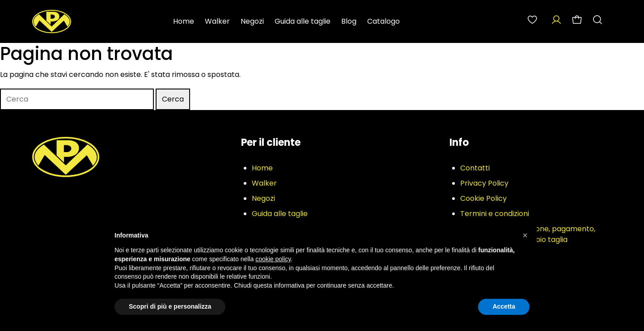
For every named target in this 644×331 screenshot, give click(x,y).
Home (184, 21)
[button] (525, 235)
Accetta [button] (504, 306)
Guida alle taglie (303, 21)
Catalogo (383, 21)
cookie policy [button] (273, 259)
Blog (349, 21)
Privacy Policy (484, 183)
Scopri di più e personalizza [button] (170, 306)
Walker (217, 21)
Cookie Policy (483, 198)
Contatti (475, 168)
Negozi (252, 21)
